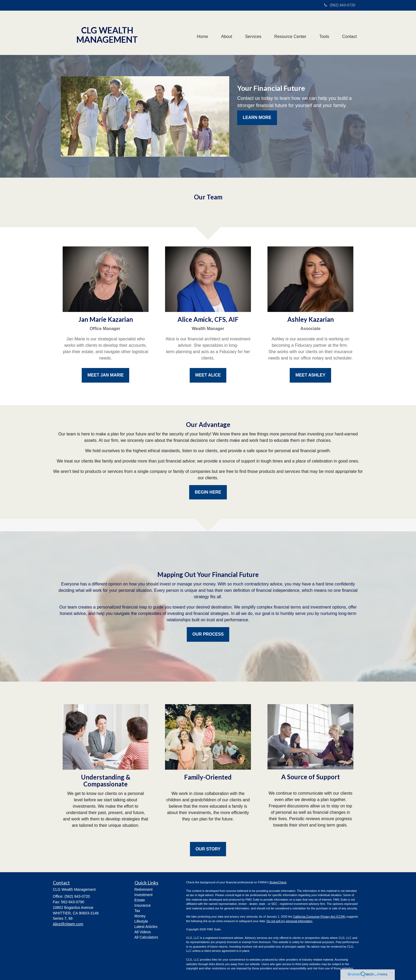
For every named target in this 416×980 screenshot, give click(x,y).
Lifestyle (141, 921)
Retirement (144, 889)
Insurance (143, 905)
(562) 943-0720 (340, 5)
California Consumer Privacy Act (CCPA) (319, 917)
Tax (137, 911)
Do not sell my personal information (289, 921)
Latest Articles (146, 927)
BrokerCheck (278, 882)
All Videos (143, 932)
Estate (140, 900)
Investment (144, 895)
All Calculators (146, 937)
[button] (225, 33)
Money (140, 916)
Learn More (257, 117)
